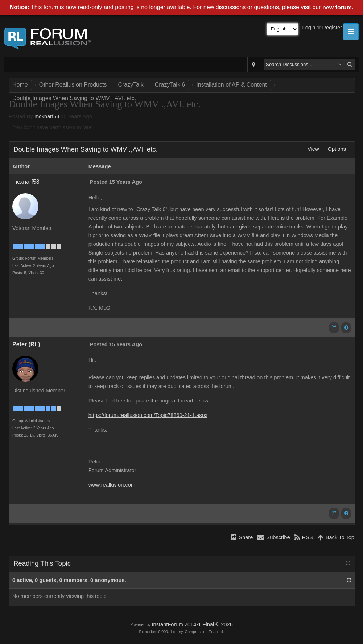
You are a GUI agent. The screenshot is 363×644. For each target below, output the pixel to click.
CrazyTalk (131, 85)
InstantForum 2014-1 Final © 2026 (192, 624)
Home (20, 85)
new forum (337, 7)
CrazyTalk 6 (170, 85)
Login (309, 28)
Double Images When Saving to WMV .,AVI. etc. (74, 98)
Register (332, 28)
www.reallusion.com (112, 485)
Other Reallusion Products (73, 85)
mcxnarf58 (47, 116)
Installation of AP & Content (232, 85)
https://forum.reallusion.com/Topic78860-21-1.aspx (148, 415)
